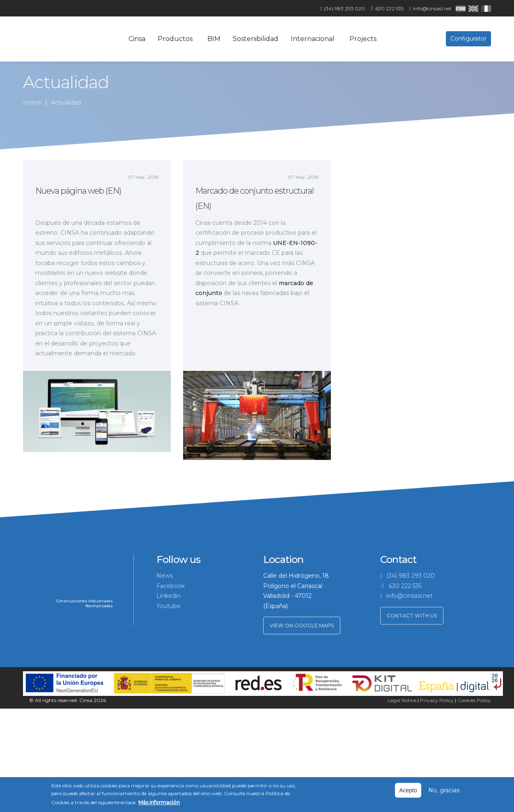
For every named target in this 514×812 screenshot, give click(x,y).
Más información (159, 802)
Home (32, 103)
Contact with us (412, 616)
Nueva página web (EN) (78, 191)
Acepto (408, 790)
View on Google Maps (302, 626)
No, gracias (444, 790)
